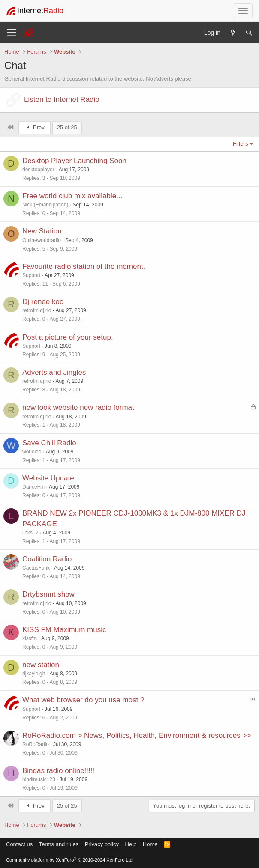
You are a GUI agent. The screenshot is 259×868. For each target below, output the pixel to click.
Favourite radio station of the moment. (84, 267)
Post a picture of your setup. (68, 337)
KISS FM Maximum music (64, 630)
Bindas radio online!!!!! (58, 771)
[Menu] (12, 33)
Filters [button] (240, 144)
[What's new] (233, 33)
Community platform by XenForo (70, 860)
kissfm (30, 638)
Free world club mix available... (72, 196)
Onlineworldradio (42, 240)
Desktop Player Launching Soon (74, 161)
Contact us (19, 844)
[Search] (249, 33)
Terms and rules (59, 844)
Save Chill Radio (49, 443)
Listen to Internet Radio (62, 100)
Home (150, 844)
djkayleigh (34, 674)
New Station (42, 231)
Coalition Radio (47, 559)
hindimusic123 (39, 779)
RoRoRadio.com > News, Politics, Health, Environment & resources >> (137, 735)
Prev (35, 127)
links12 (30, 533)
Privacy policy (102, 844)
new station (41, 665)
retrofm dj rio (37, 310)
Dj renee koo (43, 302)
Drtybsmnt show (48, 594)
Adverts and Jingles (54, 372)
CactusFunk (36, 568)
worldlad (32, 452)
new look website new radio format (78, 407)
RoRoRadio (36, 744)
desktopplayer (38, 170)
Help (131, 844)
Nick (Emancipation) (45, 205)
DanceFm (33, 487)
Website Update (48, 478)
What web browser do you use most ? (83, 700)
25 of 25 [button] (67, 127)
